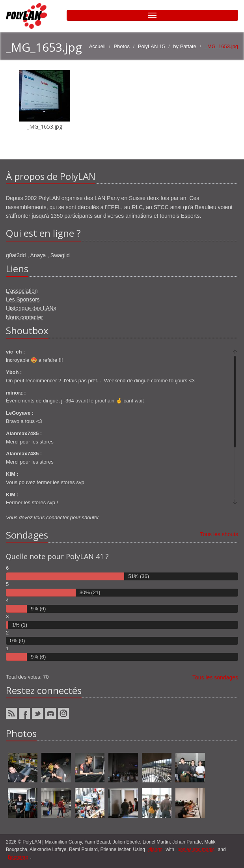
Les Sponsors (23, 299)
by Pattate (185, 46)
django (155, 849)
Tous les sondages (215, 677)
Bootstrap (18, 857)
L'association (22, 291)
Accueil (97, 46)
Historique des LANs (31, 308)
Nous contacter (24, 317)
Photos (121, 46)
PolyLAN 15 (152, 46)
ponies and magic (196, 849)
